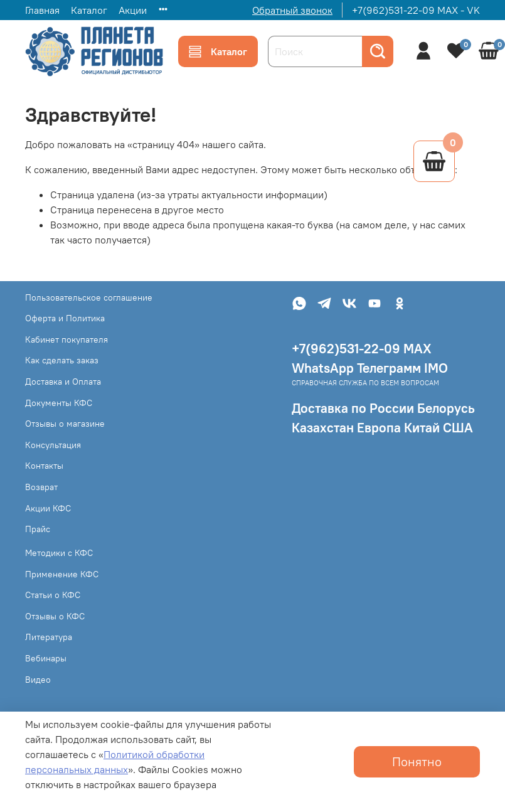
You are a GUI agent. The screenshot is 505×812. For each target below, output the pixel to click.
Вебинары (46, 658)
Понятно (417, 761)
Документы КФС (59, 403)
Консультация (53, 445)
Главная (42, 10)
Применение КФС (62, 574)
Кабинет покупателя (66, 339)
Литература (49, 637)
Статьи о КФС (53, 595)
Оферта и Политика (65, 318)
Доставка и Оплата (63, 382)
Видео (38, 680)
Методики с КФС (59, 553)
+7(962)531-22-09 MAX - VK (416, 10)
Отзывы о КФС (55, 616)
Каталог (89, 10)
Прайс (38, 529)
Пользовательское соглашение (89, 297)
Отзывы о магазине (65, 424)
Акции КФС (48, 508)
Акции (133, 10)
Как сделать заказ (62, 360)
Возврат (41, 487)
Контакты (44, 466)
